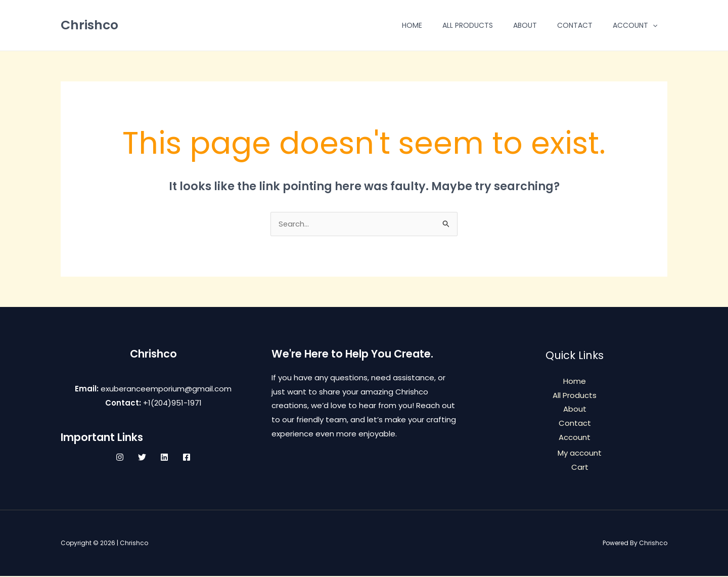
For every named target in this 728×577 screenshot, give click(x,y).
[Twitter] (142, 458)
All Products (468, 25)
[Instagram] (120, 458)
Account (635, 25)
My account (580, 454)
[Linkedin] (164, 458)
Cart (580, 468)
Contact (575, 25)
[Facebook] (187, 458)
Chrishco (89, 25)
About (525, 25)
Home (412, 25)
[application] (653, 25)
